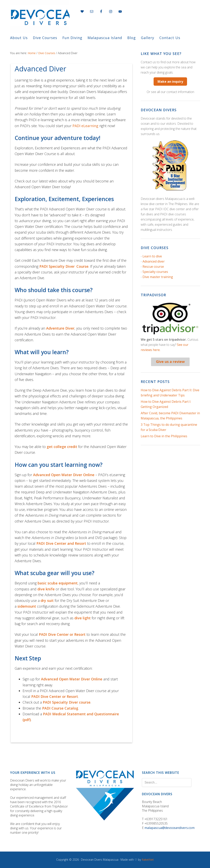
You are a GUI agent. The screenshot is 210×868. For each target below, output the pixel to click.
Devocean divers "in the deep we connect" (40, 16)
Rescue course (153, 267)
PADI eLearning (85, 126)
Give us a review (170, 362)
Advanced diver (154, 261)
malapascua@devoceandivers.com (170, 828)
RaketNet (148, 860)
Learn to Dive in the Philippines (164, 436)
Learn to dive (152, 256)
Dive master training (158, 277)
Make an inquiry (170, 82)
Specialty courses (155, 272)
